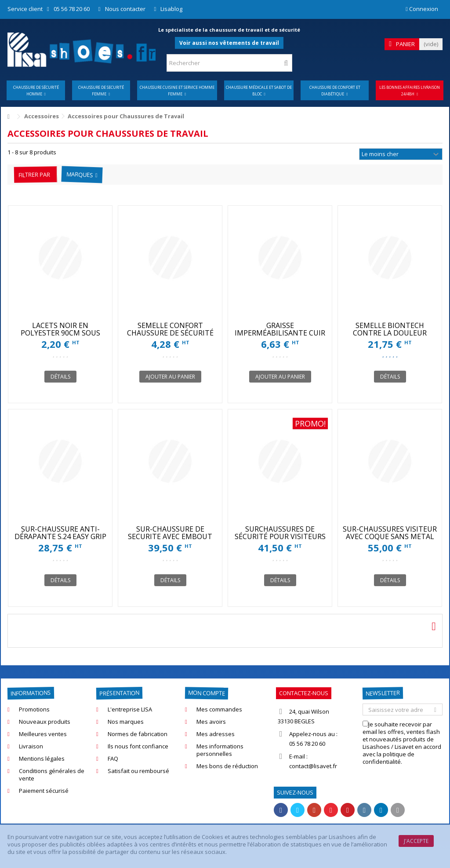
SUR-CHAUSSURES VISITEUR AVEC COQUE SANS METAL (390, 533)
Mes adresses (216, 734)
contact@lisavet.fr (313, 766)
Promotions (34, 709)
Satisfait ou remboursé (138, 771)
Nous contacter (125, 9)
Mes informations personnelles (220, 750)
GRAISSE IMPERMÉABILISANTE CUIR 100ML (280, 333)
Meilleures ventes (43, 734)
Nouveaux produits (45, 722)
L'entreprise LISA (130, 709)
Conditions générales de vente (52, 775)
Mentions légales (42, 759)
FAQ (113, 759)
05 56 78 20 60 (72, 9)
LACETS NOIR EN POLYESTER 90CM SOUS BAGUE (60, 333)
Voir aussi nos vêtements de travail (229, 43)
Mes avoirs (211, 722)
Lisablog (171, 9)
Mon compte (207, 693)
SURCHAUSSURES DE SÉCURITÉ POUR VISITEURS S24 (280, 536)
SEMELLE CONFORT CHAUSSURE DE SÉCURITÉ (170, 329)
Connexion (422, 9)
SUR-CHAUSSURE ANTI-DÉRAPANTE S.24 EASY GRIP (60, 533)
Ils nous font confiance (138, 746)
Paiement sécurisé (44, 791)
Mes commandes (219, 709)
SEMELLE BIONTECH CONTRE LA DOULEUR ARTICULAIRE (390, 333)
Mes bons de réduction (227, 766)
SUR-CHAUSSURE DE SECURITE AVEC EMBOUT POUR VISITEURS (170, 536)
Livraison (31, 746)
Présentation (119, 693)
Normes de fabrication (138, 734)
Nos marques (126, 722)
